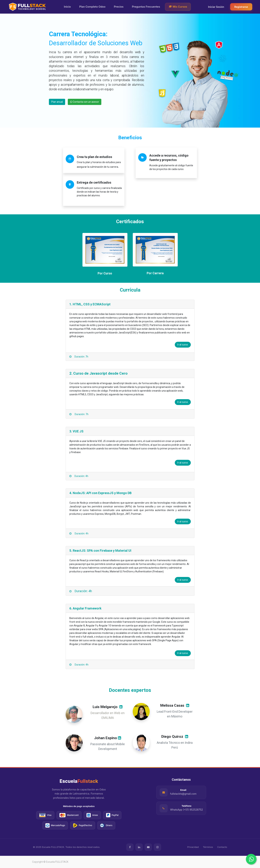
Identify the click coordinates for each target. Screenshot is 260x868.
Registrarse (241, 7)
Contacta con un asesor (85, 102)
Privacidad (193, 847)
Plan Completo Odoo (92, 7)
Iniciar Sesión (216, 7)
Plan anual (57, 102)
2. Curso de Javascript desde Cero (98, 373)
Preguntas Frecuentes (146, 7)
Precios (119, 7)
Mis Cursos (178, 7)
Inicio (67, 7)
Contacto (222, 847)
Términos (208, 847)
